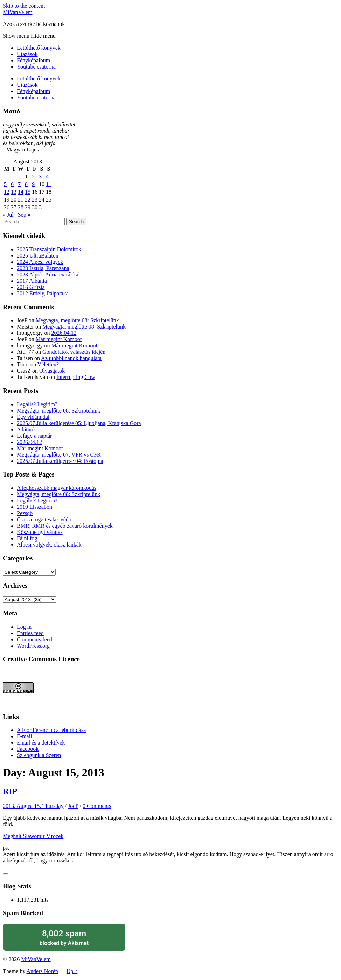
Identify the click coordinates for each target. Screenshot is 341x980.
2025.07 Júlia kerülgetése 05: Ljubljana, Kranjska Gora (79, 423)
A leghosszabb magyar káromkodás (57, 488)
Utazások (27, 54)
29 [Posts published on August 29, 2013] (28, 207)
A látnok (26, 429)
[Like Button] (6, 874)
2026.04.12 (64, 333)
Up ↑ (72, 971)
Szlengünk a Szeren (39, 755)
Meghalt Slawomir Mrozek (33, 836)
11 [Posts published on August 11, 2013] (48, 184)
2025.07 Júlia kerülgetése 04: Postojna (60, 461)
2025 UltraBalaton (38, 256)
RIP (10, 791)
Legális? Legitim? (37, 404)
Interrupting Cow (76, 377)
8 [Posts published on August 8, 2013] (26, 184)
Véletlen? (48, 364)
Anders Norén (42, 971)
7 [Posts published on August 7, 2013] (19, 184)
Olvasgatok (52, 371)
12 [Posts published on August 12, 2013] (7, 192)
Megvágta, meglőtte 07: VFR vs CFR (59, 455)
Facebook (28, 749)
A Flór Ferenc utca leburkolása (51, 730)
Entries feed (30, 633)
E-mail (25, 736)
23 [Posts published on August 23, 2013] (35, 200)
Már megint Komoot (59, 339)
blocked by (64, 937)
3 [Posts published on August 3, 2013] (40, 177)
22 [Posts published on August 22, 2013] (28, 200)
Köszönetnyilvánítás (40, 532)
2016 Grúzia (31, 287)
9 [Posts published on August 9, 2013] (33, 184)
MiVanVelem (18, 12)
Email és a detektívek (41, 743)
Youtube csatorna (36, 67)
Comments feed (34, 639)
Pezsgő (25, 513)
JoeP (73, 806)
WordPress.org (33, 646)
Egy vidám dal (33, 417)
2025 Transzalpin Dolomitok (49, 249)
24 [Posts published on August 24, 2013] (42, 200)
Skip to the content (24, 6)
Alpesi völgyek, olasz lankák (49, 545)
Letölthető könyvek (39, 48)
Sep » (24, 215)
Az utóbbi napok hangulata (71, 358)
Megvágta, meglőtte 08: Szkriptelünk (77, 320)
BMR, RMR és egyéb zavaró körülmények (65, 526)
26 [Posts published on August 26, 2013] (7, 207)
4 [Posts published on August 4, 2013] (47, 177)
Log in (24, 627)
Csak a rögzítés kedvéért (44, 519)
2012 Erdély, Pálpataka (43, 293)
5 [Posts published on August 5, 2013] (5, 184)
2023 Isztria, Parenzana (43, 268)
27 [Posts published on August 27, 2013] (14, 207)
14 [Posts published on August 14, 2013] (21, 192)
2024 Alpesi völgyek (40, 262)
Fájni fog (27, 538)
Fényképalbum (33, 60)
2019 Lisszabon (34, 507)
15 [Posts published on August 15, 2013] (28, 192)
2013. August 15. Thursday (33, 806)
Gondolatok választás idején (74, 352)
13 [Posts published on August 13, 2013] (14, 192)
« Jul (8, 215)
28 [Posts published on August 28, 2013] (21, 207)
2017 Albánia (32, 281)
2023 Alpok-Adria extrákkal (48, 274)
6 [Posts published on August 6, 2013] (12, 184)
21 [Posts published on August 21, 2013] (21, 200)
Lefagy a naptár (34, 436)
